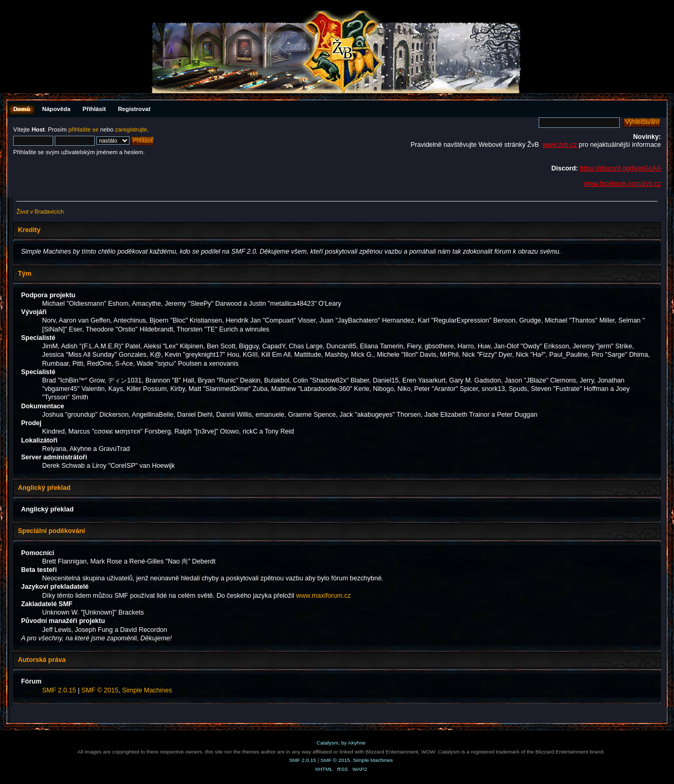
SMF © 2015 (100, 690)
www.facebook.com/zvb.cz (622, 184)
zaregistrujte (131, 129)
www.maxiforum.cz (323, 596)
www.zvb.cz (559, 145)
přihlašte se (83, 129)
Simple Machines (147, 690)
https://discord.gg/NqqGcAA (620, 168)
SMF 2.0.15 (59, 690)
